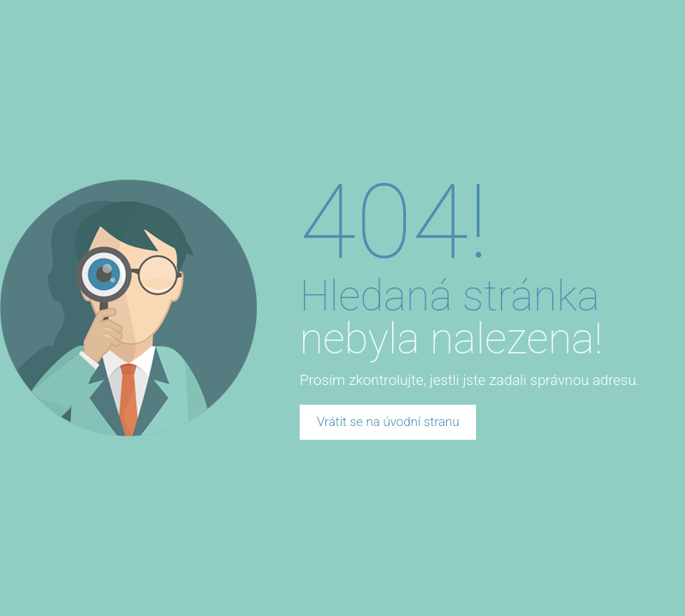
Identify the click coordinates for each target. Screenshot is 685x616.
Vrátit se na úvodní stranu (388, 422)
